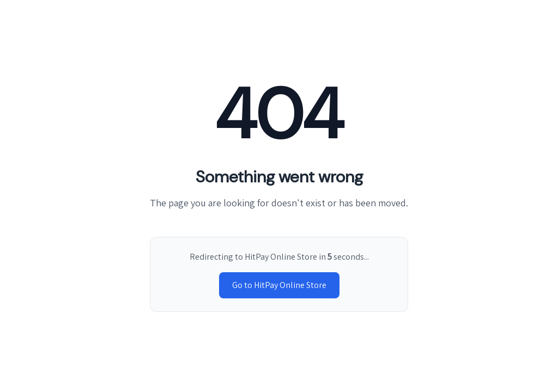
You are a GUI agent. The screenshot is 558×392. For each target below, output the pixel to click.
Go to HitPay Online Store (279, 285)
